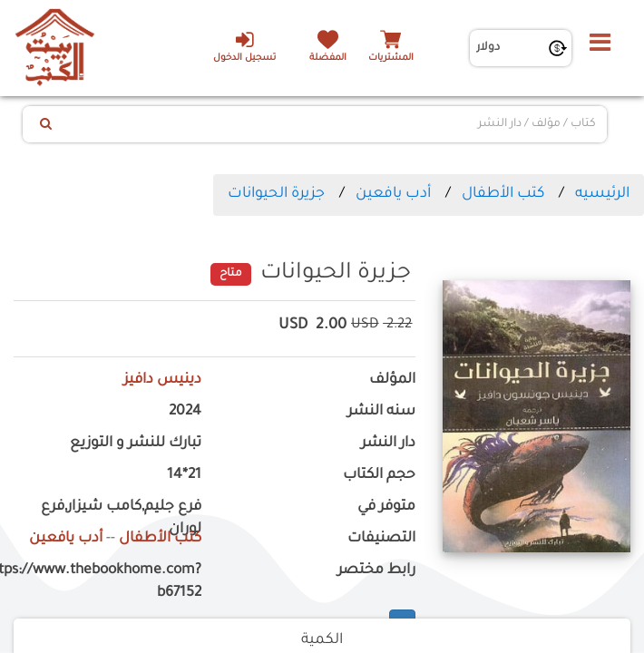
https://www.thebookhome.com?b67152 (107, 582)
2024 (185, 412)
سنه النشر (381, 412)
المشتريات (391, 58)
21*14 (184, 476)
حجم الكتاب (379, 476)
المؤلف (392, 380)
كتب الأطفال (503, 194)
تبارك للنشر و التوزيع (136, 444)
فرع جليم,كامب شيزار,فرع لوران (121, 519)
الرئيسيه (602, 194)
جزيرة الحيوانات (276, 194)
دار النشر (388, 444)
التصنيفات (381, 539)
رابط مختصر (376, 571)
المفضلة (328, 58)
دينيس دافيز (162, 380)
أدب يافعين (393, 194)
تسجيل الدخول (244, 46)
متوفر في (386, 507)
